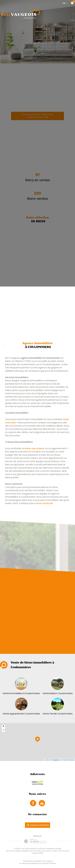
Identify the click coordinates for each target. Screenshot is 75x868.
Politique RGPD (38, 853)
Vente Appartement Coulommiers (21, 714)
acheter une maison (33, 448)
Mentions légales (22, 851)
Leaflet (47, 760)
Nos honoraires (35, 851)
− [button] (3, 730)
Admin (49, 851)
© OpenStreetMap (68, 760)
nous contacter (44, 503)
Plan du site (10, 851)
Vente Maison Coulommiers (58, 693)
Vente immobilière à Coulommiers (21, 693)
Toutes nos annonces (60, 851)
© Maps (56, 760)
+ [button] (3, 726)
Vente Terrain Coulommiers (58, 714)
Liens (44, 851)
